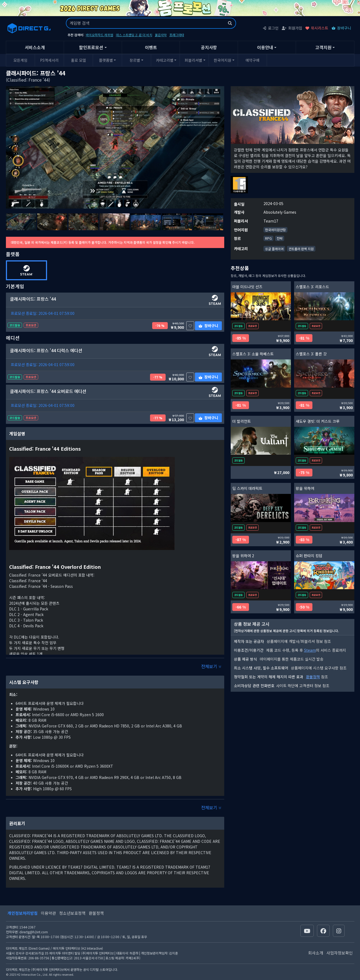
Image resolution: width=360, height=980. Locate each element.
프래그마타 (177, 35)
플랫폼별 (106, 60)
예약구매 (252, 60)
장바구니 (341, 28)
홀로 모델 (79, 60)
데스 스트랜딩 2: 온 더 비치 (134, 35)
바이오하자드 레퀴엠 (99, 35)
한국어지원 (222, 60)
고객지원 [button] (323, 47)
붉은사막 (161, 35)
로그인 (270, 28)
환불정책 (313, 677)
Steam (310, 650)
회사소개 (316, 953)
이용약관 (48, 913)
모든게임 (20, 60)
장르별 (135, 60)
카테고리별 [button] (165, 60)
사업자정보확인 (340, 953)
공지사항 (209, 47)
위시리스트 (317, 28)
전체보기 (211, 666)
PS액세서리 (49, 60)
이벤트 (151, 47)
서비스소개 (35, 47)
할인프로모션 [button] (91, 47)
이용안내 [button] (265, 47)
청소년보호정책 (72, 913)
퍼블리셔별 (193, 60)
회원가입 (292, 28)
